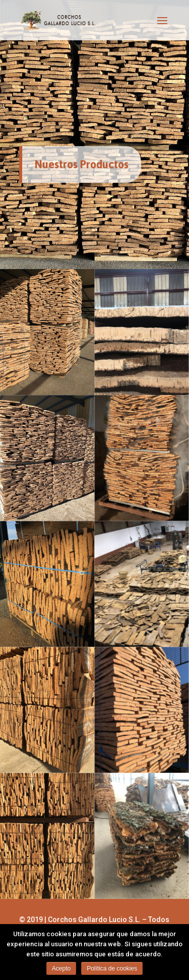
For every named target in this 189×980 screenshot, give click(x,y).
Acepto (61, 968)
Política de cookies (112, 968)
